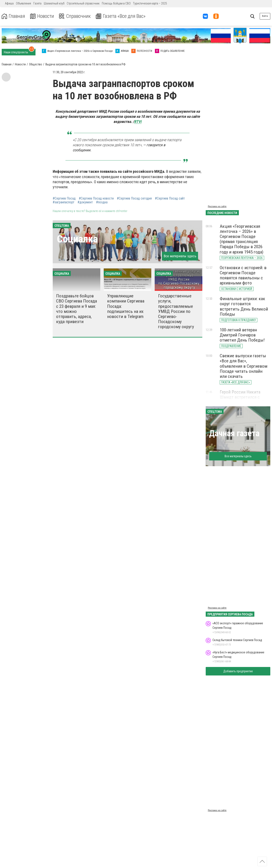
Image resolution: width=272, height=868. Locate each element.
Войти (265, 16)
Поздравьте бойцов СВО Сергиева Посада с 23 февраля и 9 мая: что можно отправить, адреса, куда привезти (76, 309)
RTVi (138, 122)
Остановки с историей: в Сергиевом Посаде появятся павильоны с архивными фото (243, 275)
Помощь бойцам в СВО (116, 3)
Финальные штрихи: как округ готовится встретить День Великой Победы (244, 306)
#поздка (102, 202)
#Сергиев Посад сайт (170, 198)
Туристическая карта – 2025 (150, 3)
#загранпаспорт (64, 202)
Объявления (23, 3)
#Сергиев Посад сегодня (134, 198)
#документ (85, 202)
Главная (13, 16)
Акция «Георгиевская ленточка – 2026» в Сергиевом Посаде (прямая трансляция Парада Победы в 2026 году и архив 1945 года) (242, 239)
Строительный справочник (83, 3)
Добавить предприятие (238, 671)
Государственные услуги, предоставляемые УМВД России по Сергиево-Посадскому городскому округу (176, 311)
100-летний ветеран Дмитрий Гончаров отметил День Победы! (242, 335)
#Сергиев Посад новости (96, 198)
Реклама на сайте (217, 206)
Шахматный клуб (54, 3)
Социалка (77, 239)
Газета (37, 3)
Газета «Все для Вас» (121, 16)
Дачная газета (234, 433)
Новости (42, 16)
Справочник (75, 16)
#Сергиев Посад (64, 198)
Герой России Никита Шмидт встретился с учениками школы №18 (242, 397)
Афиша (9, 3)
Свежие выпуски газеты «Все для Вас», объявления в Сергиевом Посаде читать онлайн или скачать (244, 366)
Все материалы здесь (180, 256)
